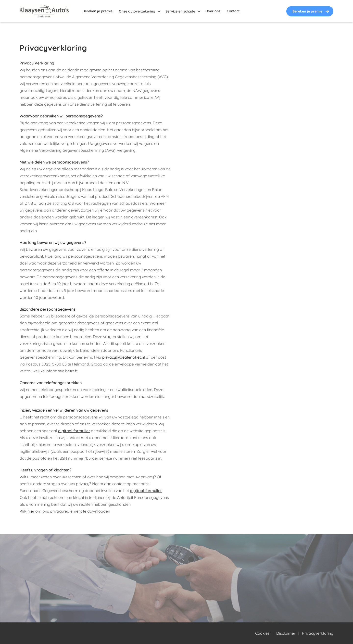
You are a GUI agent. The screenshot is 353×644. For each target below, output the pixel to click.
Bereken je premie (311, 11)
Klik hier (27, 511)
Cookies (262, 633)
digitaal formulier (74, 431)
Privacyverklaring (318, 633)
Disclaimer (286, 633)
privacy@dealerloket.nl (124, 357)
